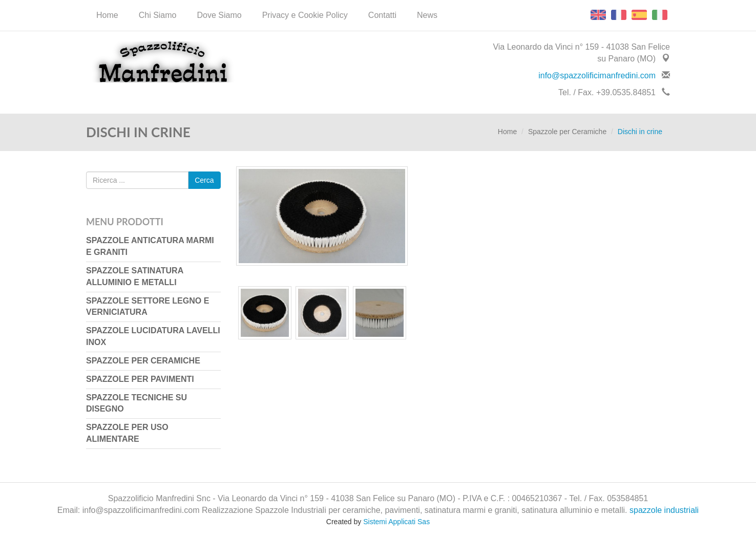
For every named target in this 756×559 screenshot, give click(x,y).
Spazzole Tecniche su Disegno (136, 403)
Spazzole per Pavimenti (140, 379)
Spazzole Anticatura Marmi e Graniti (150, 246)
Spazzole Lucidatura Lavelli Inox (153, 336)
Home (107, 15)
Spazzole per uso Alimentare (127, 433)
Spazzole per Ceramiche (567, 132)
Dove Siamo (219, 15)
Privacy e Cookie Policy (305, 15)
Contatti (382, 15)
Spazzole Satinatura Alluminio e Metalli (135, 276)
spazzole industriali (664, 510)
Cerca (204, 180)
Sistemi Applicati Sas (396, 522)
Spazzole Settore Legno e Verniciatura (148, 307)
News (427, 15)
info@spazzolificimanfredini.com (597, 76)
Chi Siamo (158, 15)
